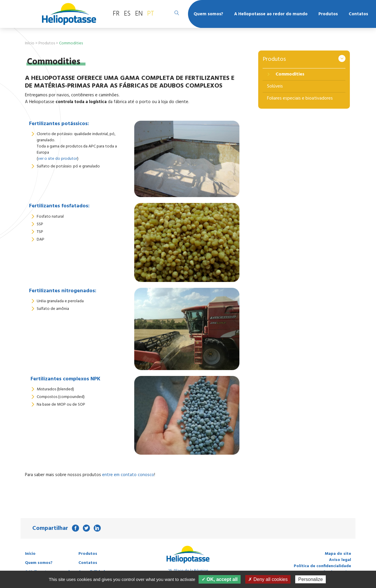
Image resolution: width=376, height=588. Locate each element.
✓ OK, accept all (220, 579)
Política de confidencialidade (322, 566)
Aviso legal (340, 560)
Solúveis (275, 86)
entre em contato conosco (128, 475)
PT (151, 14)
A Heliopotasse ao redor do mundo (271, 14)
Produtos (328, 14)
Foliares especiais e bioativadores (300, 98)
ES (127, 14)
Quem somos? (208, 14)
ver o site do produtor (58, 159)
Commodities (289, 74)
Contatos (358, 14)
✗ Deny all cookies (268, 579)
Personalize (310, 579)
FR (116, 14)
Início (30, 43)
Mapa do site (338, 554)
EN (139, 14)
